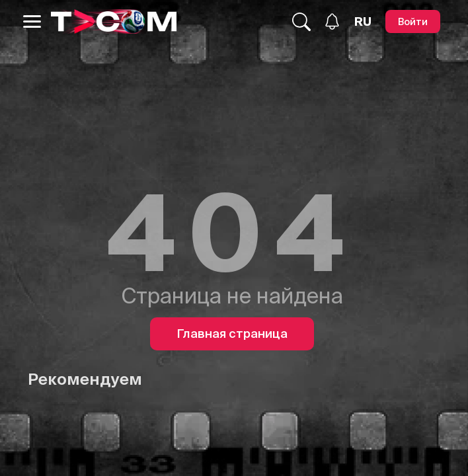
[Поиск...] (301, 22)
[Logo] (114, 21)
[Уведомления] (332, 21)
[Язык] (363, 22)
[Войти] (413, 21)
